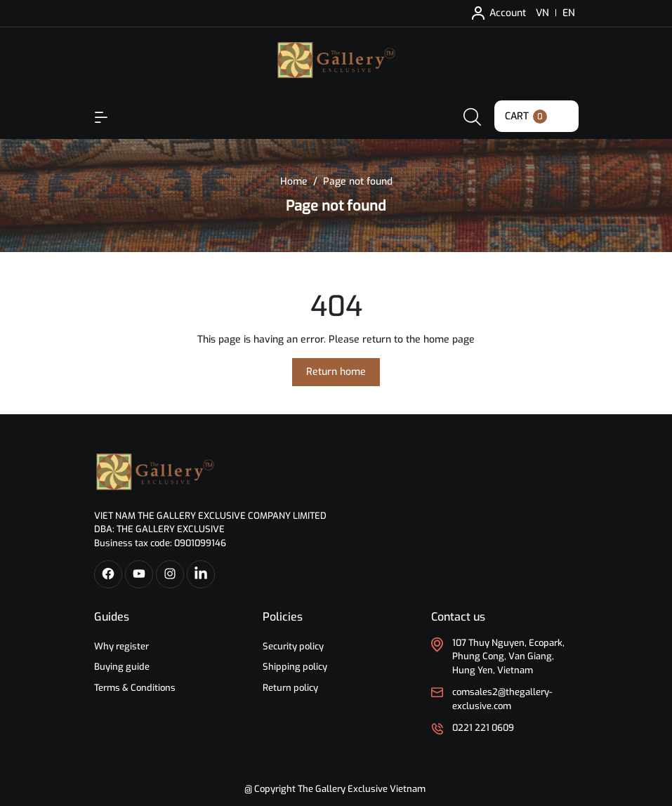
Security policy (293, 646)
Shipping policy (295, 667)
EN (569, 13)
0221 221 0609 (483, 728)
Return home (336, 372)
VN (542, 13)
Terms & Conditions (135, 688)
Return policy (290, 688)
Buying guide (122, 667)
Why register (121, 646)
